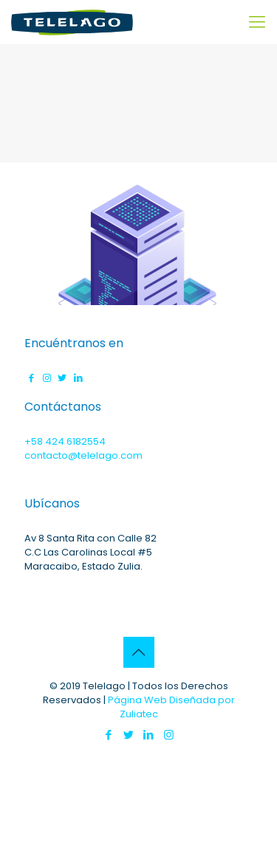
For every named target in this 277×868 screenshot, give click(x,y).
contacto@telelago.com (83, 455)
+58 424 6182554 (65, 441)
